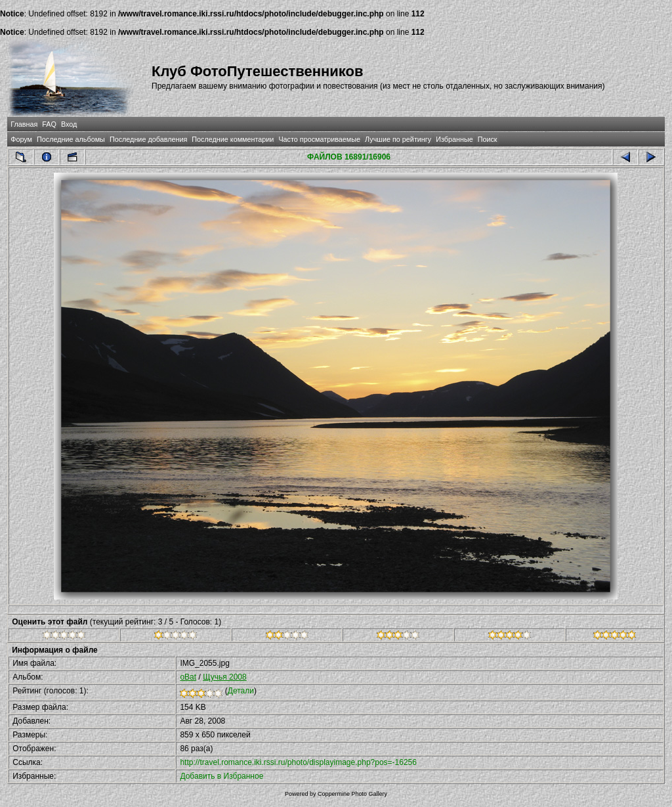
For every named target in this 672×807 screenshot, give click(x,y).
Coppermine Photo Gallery (352, 794)
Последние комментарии (233, 139)
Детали (241, 691)
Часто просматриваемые (319, 139)
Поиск (488, 139)
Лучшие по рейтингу (398, 139)
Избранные (454, 139)
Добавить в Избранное (221, 776)
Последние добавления (148, 139)
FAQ (49, 124)
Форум (21, 139)
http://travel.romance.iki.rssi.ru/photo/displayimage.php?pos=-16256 (298, 762)
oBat (188, 677)
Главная (24, 124)
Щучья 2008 (225, 677)
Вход (69, 124)
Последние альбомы (71, 139)
